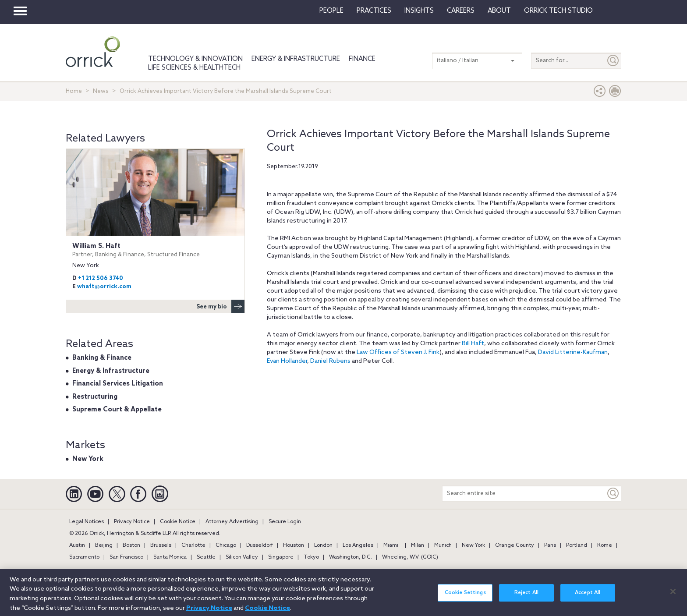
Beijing (104, 545)
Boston (131, 545)
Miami (391, 545)
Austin (77, 545)
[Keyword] (613, 494)
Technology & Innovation (195, 59)
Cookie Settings (465, 598)
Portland (577, 545)
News (101, 91)
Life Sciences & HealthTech (194, 68)
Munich (443, 545)
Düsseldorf (260, 545)
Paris (550, 545)
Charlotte (193, 545)
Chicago (226, 545)
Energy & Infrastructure (296, 59)
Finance (362, 59)
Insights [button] (419, 11)
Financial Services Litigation (118, 384)
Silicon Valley (242, 557)
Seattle (206, 557)
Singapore (281, 557)
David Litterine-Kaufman (573, 352)
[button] (600, 93)
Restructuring (95, 397)
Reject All (526, 598)
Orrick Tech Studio (558, 11)
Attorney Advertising (232, 522)
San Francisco (126, 557)
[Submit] (613, 61)
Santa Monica (170, 557)
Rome (605, 545)
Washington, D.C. (351, 557)
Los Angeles (358, 545)
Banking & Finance (102, 358)
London (323, 545)
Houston (294, 545)
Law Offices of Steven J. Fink (398, 352)
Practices (374, 11)
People (331, 11)
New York (88, 459)
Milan (418, 545)
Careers (461, 11)
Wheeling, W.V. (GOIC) (410, 557)
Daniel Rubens (330, 361)
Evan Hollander (287, 361)
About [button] (499, 11)
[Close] (673, 597)
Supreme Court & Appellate (117, 410)
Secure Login (285, 522)
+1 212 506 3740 (101, 278)
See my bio (220, 306)
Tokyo (311, 557)
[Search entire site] (524, 494)
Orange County (515, 545)
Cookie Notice (178, 522)
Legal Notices (87, 522)
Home (74, 91)
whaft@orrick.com (104, 287)
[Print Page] (615, 93)
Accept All (588, 598)
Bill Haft (473, 344)
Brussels (161, 545)
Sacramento (84, 557)
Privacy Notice (132, 522)
